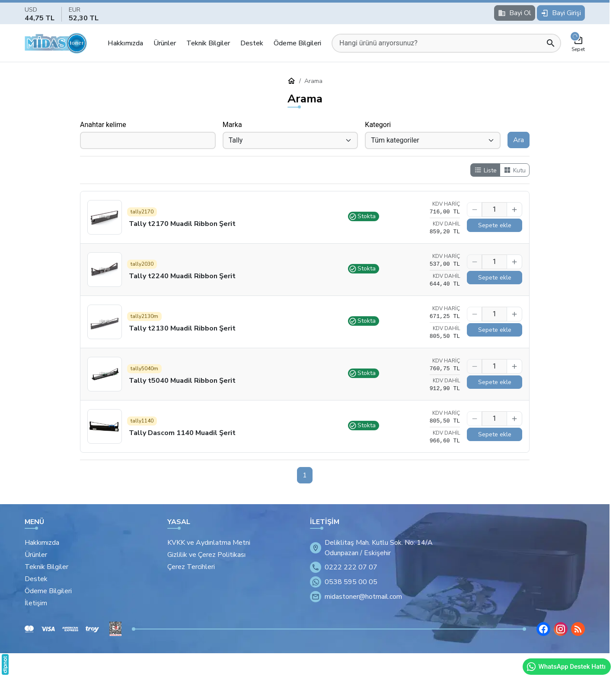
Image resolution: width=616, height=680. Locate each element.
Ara (519, 140)
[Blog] (578, 629)
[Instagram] (561, 629)
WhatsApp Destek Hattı (566, 667)
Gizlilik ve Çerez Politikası (206, 555)
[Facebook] (543, 629)
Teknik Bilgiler (208, 43)
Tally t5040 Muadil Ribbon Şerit (182, 381)
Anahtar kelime (103, 125)
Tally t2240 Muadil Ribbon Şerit (182, 276)
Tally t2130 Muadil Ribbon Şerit (182, 328)
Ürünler (165, 43)
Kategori (378, 125)
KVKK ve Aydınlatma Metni (209, 543)
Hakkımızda (125, 43)
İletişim (36, 603)
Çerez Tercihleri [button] (191, 567)
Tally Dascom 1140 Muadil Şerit (182, 433)
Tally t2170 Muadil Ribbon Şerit (182, 224)
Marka (232, 125)
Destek (252, 43)
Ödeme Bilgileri (297, 43)
